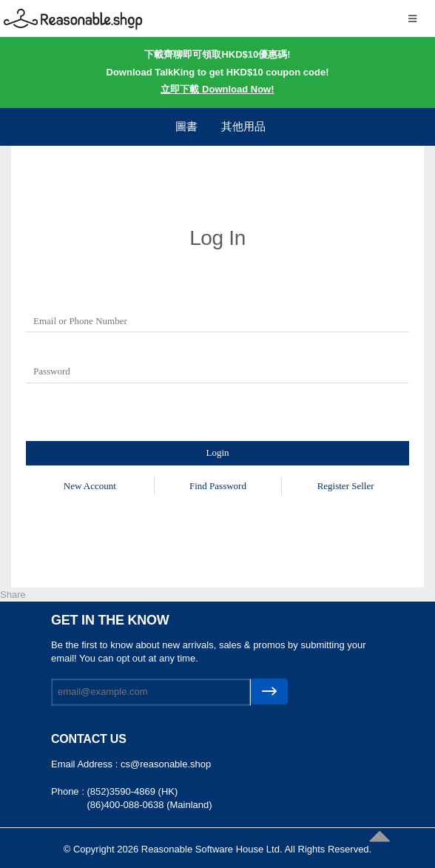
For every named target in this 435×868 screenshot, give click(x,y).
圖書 (186, 126)
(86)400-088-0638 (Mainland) (149, 805)
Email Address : (86, 764)
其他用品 (243, 126)
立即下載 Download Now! (217, 89)
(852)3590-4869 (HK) (132, 791)
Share (13, 595)
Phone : (69, 791)
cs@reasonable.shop (166, 764)
